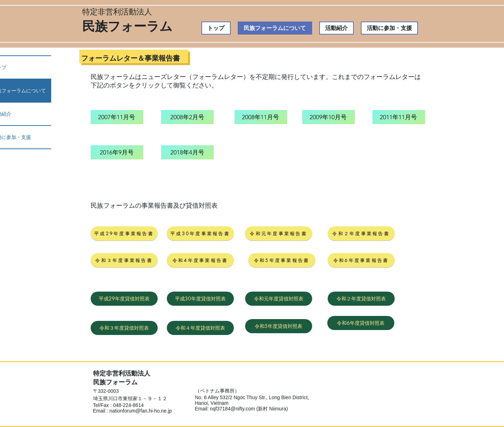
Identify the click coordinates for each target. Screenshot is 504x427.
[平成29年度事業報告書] (124, 233)
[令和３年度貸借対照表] (124, 328)
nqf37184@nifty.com (232, 409)
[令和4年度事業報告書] (200, 260)
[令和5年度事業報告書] (282, 260)
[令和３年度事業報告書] (124, 260)
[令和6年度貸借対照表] (361, 323)
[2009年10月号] (329, 117)
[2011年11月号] (399, 117)
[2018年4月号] (187, 152)
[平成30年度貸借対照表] (200, 299)
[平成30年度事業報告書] (200, 233)
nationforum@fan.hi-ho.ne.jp (141, 411)
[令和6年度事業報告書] (361, 260)
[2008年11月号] (261, 117)
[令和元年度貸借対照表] (279, 299)
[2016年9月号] (117, 152)
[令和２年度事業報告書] (361, 233)
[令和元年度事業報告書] (279, 233)
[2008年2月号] (187, 117)
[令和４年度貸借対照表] (200, 328)
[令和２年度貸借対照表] (361, 299)
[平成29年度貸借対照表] (124, 299)
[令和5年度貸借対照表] (279, 326)
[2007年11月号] (117, 117)
